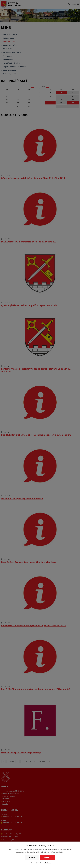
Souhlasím (48, 857)
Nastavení (32, 857)
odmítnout (48, 863)
